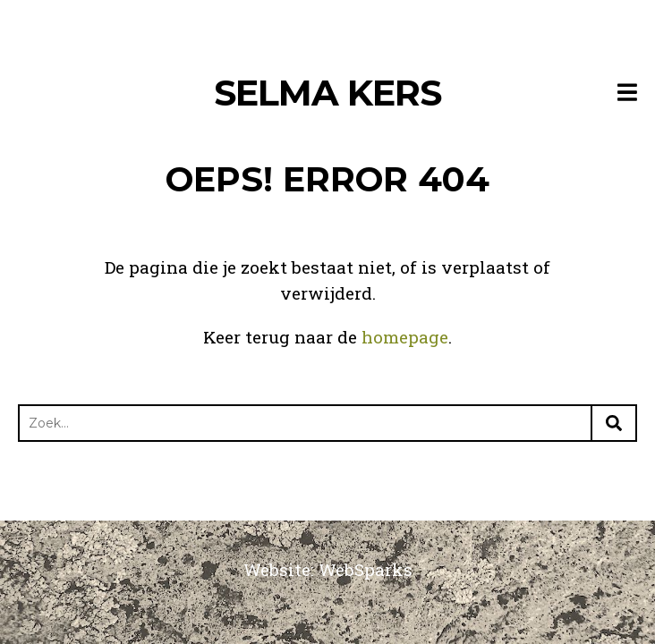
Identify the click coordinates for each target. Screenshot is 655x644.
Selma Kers (327, 93)
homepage (405, 337)
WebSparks (366, 569)
